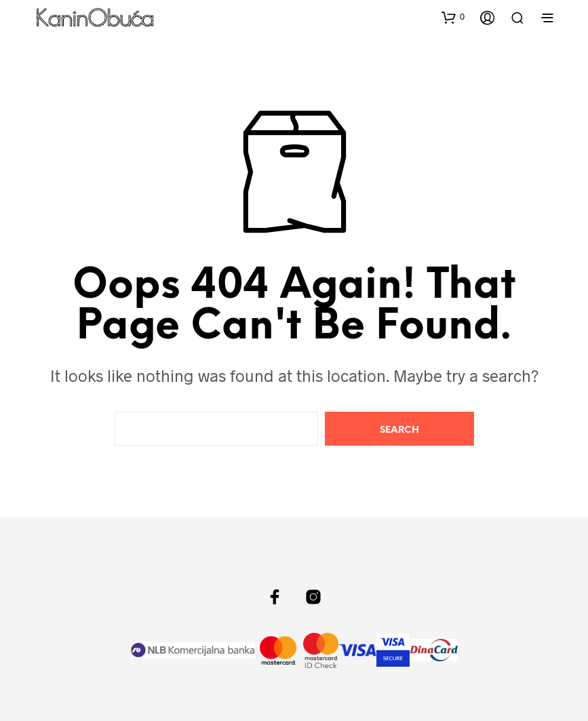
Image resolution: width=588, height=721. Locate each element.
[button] (453, 17)
